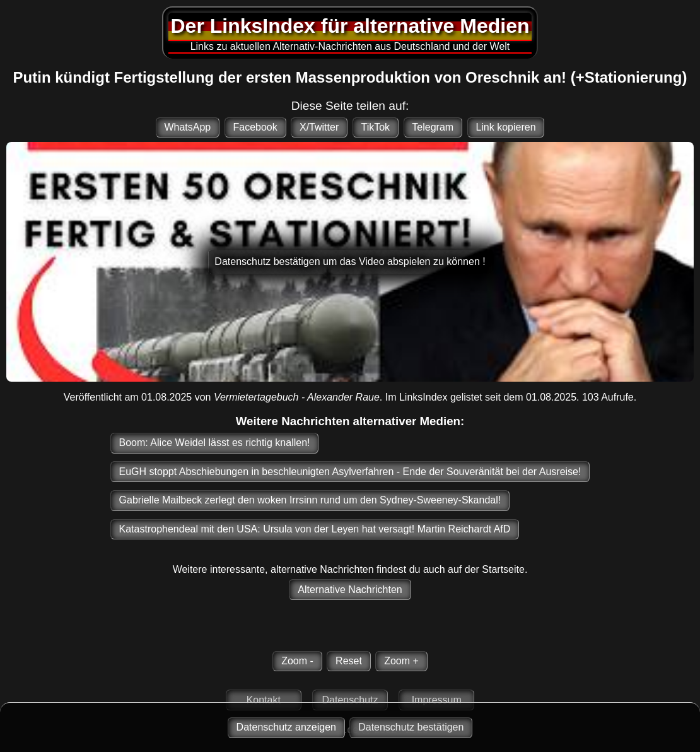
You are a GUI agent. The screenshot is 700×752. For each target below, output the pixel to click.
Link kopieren (505, 127)
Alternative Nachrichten (350, 590)
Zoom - (297, 661)
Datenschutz (350, 700)
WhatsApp (187, 127)
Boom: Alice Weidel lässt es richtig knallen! (215, 443)
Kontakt (264, 700)
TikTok (375, 127)
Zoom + (401, 661)
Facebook (255, 127)
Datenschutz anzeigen (286, 727)
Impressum (437, 700)
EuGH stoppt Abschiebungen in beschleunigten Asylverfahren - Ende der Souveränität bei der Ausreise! (350, 472)
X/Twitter (319, 127)
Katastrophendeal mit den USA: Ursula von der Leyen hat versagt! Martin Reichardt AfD (315, 529)
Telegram (433, 127)
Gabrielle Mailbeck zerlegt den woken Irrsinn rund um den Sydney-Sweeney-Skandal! (310, 500)
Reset (349, 661)
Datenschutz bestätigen (411, 727)
